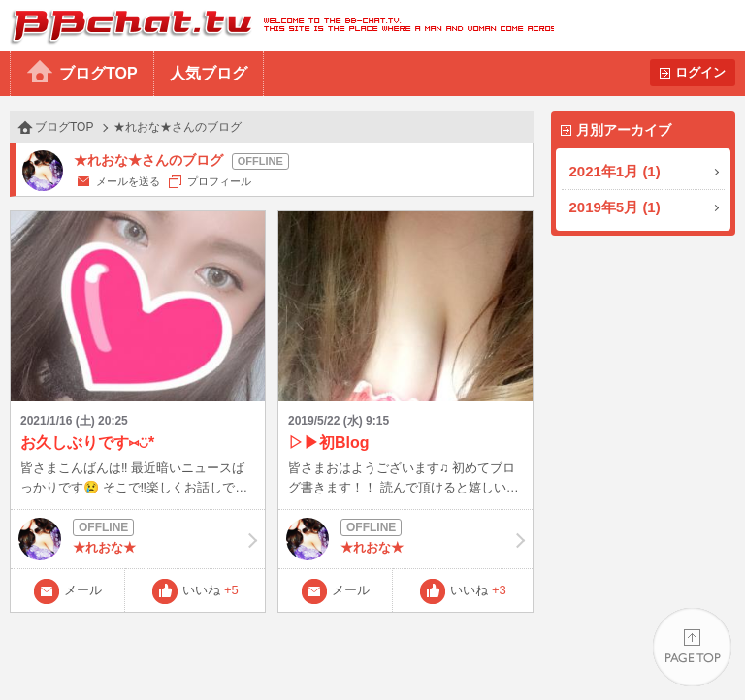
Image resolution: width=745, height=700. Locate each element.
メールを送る (128, 181)
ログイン (700, 72)
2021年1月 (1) (615, 171)
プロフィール (219, 181)
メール (83, 590)
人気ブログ (209, 73)
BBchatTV (277, 26)
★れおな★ (138, 539)
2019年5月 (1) (615, 207)
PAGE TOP (692, 647)
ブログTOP (98, 73)
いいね (211, 590)
